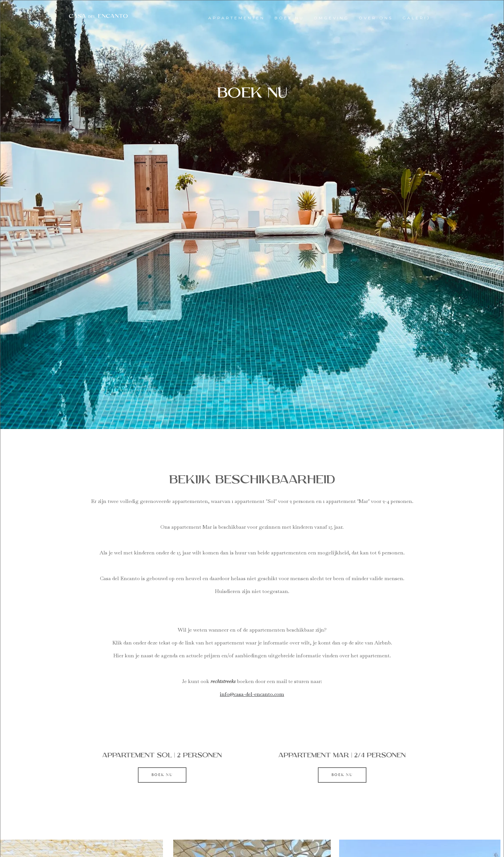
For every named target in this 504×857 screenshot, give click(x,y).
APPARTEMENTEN (237, 18)
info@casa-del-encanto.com (252, 694)
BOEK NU (289, 18)
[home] (98, 16)
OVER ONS (376, 18)
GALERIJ (416, 18)
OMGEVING (331, 18)
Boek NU (162, 775)
